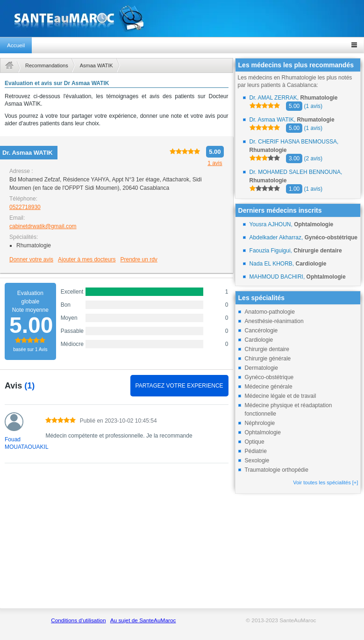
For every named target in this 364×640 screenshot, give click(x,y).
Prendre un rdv (139, 259)
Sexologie (257, 460)
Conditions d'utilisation (78, 620)
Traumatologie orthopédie (277, 470)
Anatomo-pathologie (270, 312)
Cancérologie (261, 331)
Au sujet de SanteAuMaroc (143, 620)
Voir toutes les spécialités (325, 482)
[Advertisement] (117, 541)
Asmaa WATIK (96, 65)
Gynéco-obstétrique (269, 377)
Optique (255, 442)
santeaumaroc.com (182, 18)
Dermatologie (261, 368)
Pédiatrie (256, 451)
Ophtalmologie (263, 432)
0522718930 (25, 207)
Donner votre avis (31, 259)
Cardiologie (259, 340)
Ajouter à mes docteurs (87, 259)
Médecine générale (269, 387)
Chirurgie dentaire (267, 349)
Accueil (16, 45)
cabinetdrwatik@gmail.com (43, 226)
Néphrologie (260, 423)
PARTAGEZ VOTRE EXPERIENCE (179, 386)
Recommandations (47, 65)
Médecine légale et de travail (281, 396)
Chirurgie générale (268, 359)
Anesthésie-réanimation (274, 321)
